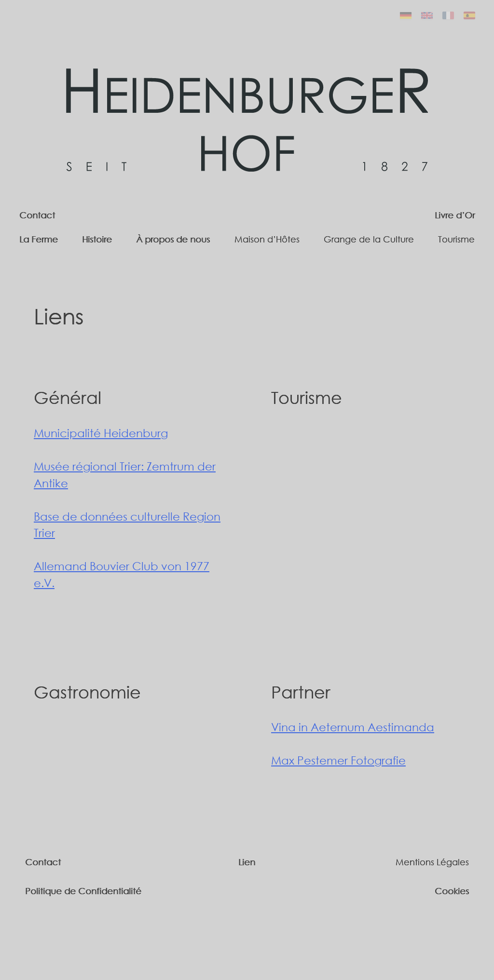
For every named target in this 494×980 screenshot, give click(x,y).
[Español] (469, 15)
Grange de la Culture (369, 239)
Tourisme (456, 239)
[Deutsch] (406, 15)
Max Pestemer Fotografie (338, 760)
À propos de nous (173, 239)
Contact (37, 215)
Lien (247, 862)
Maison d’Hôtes (267, 239)
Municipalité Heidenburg (101, 433)
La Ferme (39, 239)
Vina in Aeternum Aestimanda (353, 727)
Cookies (452, 891)
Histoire (97, 239)
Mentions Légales (432, 862)
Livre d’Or (455, 215)
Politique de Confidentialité (83, 891)
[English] (427, 15)
